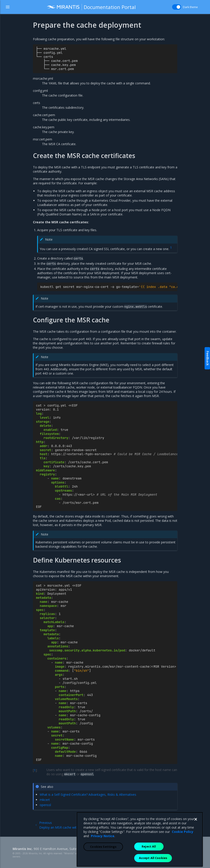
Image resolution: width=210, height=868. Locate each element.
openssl (45, 805)
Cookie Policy (183, 863)
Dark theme (190, 7)
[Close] (196, 850)
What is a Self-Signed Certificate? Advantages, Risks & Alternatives (88, 795)
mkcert (45, 800)
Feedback (208, 358)
